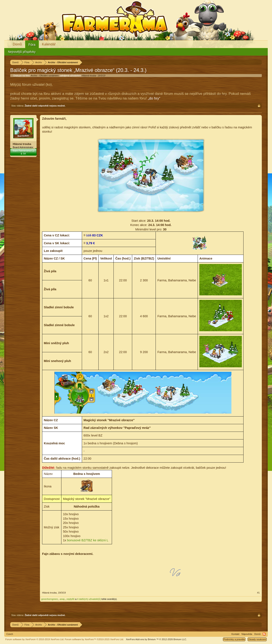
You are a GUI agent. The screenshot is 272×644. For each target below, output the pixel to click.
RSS (264, 634)
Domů (17, 44)
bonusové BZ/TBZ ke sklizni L (88, 540)
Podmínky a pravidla (234, 639)
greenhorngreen (50, 599)
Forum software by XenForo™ (94, 639)
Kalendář (49, 44)
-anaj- (62, 599)
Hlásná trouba (89, 76)
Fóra (32, 45)
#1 (258, 593)
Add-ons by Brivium (156, 639)
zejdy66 (71, 599)
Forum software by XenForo (35, 639)
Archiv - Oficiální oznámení (45, 76)
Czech (10, 634)
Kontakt (235, 634)
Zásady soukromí (257, 639)
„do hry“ (154, 98)
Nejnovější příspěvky (22, 52)
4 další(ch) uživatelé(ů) (89, 599)
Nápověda (247, 634)
